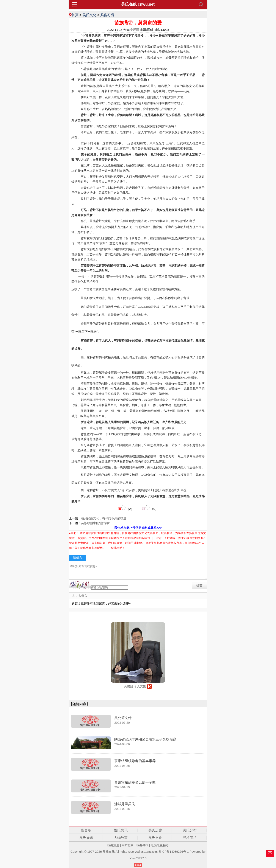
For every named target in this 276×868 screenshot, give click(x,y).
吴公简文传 (123, 718)
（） (126, 508)
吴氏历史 (155, 830)
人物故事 (121, 838)
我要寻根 (142, 845)
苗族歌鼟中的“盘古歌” (96, 523)
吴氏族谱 (86, 838)
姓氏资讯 (121, 830)
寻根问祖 (190, 838)
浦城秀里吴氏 (125, 804)
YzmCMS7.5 (138, 858)
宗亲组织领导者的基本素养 (135, 761)
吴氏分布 (190, 830)
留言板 (86, 830)
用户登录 (128, 845)
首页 (75, 15)
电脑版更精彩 (160, 845)
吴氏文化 (89, 15)
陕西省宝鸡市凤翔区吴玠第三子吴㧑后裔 (145, 739)
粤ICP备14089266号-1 (174, 852)
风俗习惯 (107, 15)
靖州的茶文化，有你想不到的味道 (104, 518)
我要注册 (113, 845)
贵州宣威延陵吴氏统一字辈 (135, 782)
